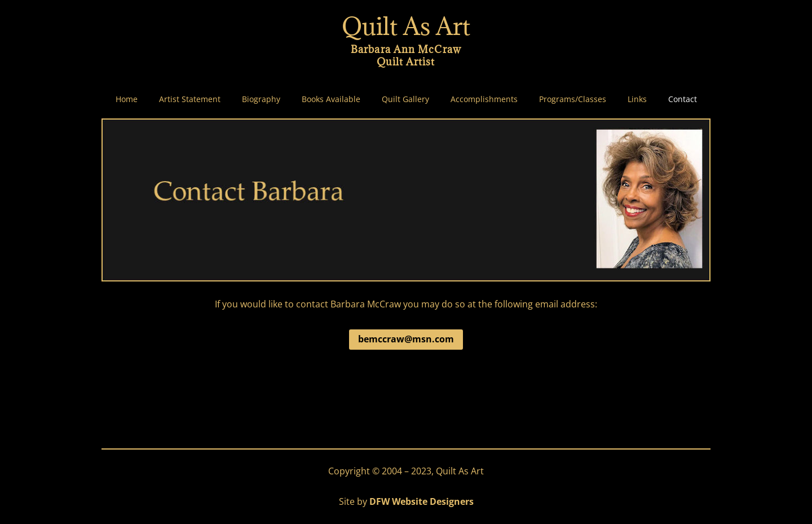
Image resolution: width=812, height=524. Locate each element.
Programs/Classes (573, 99)
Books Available (331, 99)
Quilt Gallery (405, 99)
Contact (683, 99)
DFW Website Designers (422, 501)
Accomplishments (484, 99)
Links (637, 99)
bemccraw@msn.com (406, 339)
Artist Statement (190, 99)
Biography (261, 99)
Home (127, 99)
